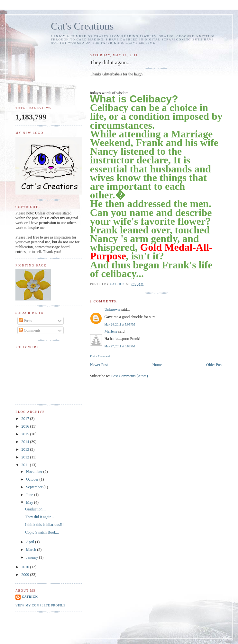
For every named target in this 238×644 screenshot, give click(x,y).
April (31, 542)
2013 (26, 449)
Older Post (214, 365)
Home (157, 365)
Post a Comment (100, 356)
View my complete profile (41, 605)
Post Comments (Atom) (130, 376)
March (32, 550)
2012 (26, 457)
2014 (26, 442)
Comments (30, 330)
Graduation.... (36, 509)
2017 (26, 419)
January (32, 557)
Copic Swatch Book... (42, 532)
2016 (26, 426)
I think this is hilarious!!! (44, 525)
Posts (25, 321)
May (30, 502)
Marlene (111, 331)
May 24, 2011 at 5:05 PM (120, 325)
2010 (26, 567)
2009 (26, 575)
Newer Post (99, 365)
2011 (26, 465)
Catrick (30, 597)
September (35, 487)
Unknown (112, 309)
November (35, 472)
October (33, 479)
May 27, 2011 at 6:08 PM (120, 346)
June (30, 495)
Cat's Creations (82, 26)
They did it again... (40, 517)
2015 (26, 434)
